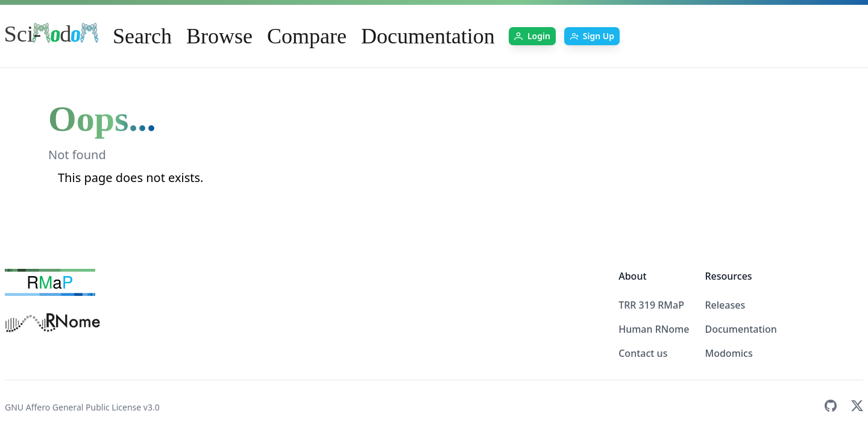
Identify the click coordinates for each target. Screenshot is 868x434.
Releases (725, 305)
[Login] (532, 36)
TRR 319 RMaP (651, 305)
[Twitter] (857, 407)
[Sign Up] (592, 36)
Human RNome (654, 329)
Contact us (643, 353)
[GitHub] (831, 407)
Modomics (728, 353)
